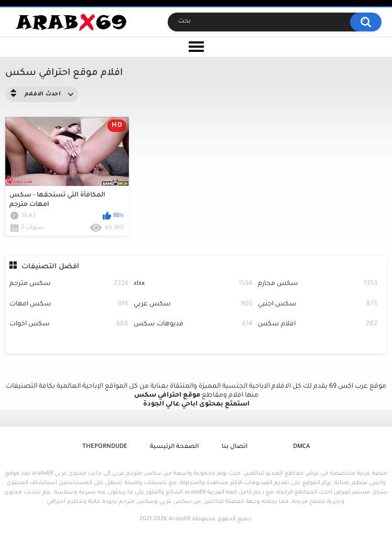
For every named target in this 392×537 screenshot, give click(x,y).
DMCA (301, 447)
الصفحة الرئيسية (174, 447)
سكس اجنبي (317, 305)
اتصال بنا (235, 447)
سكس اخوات (69, 325)
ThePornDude (105, 447)
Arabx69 (179, 519)
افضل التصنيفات (50, 267)
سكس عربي (193, 305)
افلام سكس (317, 325)
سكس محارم (317, 284)
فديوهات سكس (193, 325)
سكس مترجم (69, 284)
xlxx (193, 284)
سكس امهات (69, 305)
